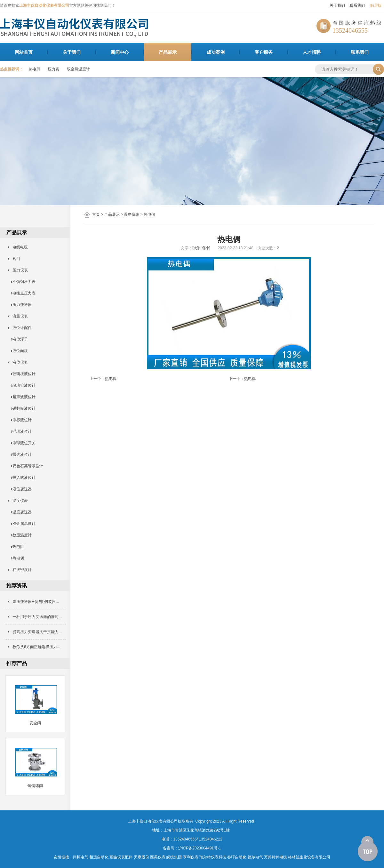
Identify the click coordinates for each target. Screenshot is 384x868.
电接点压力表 (22, 293)
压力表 (53, 69)
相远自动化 (99, 857)
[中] (201, 248)
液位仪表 (18, 362)
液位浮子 (18, 339)
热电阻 (16, 547)
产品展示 (168, 52)
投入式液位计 (22, 478)
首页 (96, 214)
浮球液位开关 (22, 443)
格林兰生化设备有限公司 (309, 857)
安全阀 (35, 723)
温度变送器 (20, 512)
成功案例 (216, 52)
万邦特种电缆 (276, 857)
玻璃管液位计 (22, 385)
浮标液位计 (20, 420)
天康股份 (141, 857)
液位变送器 (20, 489)
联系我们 (357, 5)
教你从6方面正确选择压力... (36, 647)
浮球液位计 (20, 431)
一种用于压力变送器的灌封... (37, 617)
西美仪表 (158, 857)
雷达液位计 (20, 454)
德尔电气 (255, 857)
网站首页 (24, 52)
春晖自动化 (237, 857)
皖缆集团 (174, 857)
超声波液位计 (22, 397)
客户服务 (264, 52)
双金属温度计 (78, 69)
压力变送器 (20, 305)
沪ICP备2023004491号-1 (200, 848)
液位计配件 (20, 328)
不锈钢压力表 (22, 282)
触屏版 (376, 5)
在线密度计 (20, 570)
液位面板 (18, 351)
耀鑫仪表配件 (121, 857)
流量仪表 (18, 316)
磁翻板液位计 (22, 408)
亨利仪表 (191, 857)
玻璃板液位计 (22, 374)
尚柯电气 (81, 857)
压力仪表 (18, 270)
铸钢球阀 (35, 786)
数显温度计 (20, 535)
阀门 (14, 259)
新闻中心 (120, 52)
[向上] (368, 849)
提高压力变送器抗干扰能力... (37, 632)
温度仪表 (132, 214)
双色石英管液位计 (26, 466)
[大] (195, 248)
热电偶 (35, 69)
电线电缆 (18, 247)
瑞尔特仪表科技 (213, 857)
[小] (207, 248)
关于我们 (337, 5)
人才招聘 (312, 52)
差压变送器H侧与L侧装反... (36, 602)
